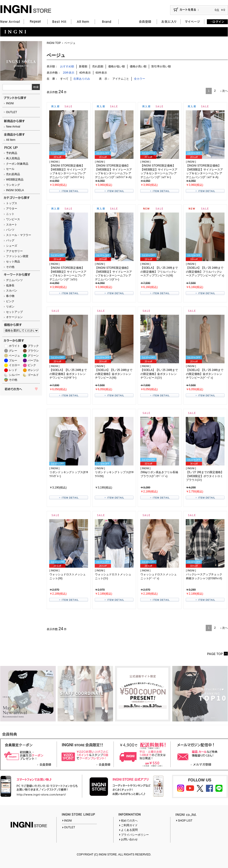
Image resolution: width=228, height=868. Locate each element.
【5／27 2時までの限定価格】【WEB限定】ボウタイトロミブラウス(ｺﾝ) (205, 476)
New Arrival (13, 127)
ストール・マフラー (19, 235)
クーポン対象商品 (17, 164)
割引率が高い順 (161, 66)
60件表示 (101, 73)
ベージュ (14, 356)
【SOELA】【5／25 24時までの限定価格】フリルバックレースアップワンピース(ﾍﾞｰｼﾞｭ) (205, 272)
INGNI (10, 103)
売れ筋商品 (13, 174)
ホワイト (14, 346)
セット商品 (13, 262)
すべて (64, 79)
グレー (13, 351)
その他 (10, 267)
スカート (12, 225)
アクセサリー (14, 251)
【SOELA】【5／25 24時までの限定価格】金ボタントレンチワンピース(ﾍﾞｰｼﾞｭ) (205, 374)
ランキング (13, 185)
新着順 (83, 66)
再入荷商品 (13, 158)
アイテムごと (121, 79)
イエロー (14, 365)
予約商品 (12, 153)
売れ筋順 (98, 66)
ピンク (10, 301)
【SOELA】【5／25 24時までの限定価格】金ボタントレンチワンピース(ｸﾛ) (114, 374)
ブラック (33, 346)
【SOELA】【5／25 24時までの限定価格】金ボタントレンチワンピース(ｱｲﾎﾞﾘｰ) (68, 374)
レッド (13, 370)
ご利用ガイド (129, 825)
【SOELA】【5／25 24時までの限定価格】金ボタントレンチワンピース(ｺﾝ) (159, 374)
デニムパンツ (14, 280)
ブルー (13, 360)
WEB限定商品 (15, 180)
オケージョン (14, 317)
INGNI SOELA (15, 190)
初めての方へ (129, 821)
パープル (33, 360)
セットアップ (14, 312)
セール (10, 169)
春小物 (10, 296)
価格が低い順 (117, 66)
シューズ (12, 246)
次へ (225, 91)
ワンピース (13, 219)
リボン (10, 307)
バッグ (10, 240)
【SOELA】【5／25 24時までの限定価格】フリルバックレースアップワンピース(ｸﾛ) (159, 272)
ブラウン (33, 351)
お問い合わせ (129, 839)
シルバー (14, 375)
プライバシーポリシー (135, 835)
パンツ (10, 230)
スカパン (12, 291)
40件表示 (85, 73)
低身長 (10, 285)
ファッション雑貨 (17, 256)
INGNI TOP (54, 43)
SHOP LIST (185, 821)
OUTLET (11, 112)
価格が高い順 (138, 66)
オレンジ (33, 370)
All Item (11, 140)
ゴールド (33, 375)
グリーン (33, 356)
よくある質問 (129, 830)
